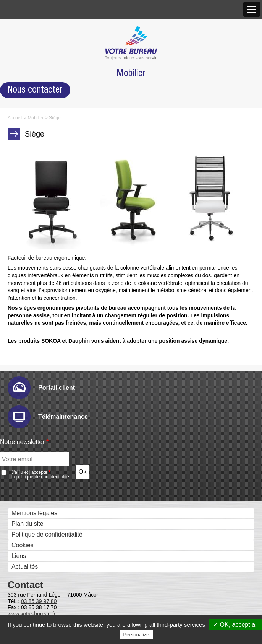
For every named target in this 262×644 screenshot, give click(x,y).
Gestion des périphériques (45, 305)
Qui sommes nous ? (37, 31)
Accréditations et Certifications (51, 138)
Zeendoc (34, 520)
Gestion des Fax (32, 205)
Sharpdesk (36, 445)
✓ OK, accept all (235, 625)
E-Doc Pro (36, 498)
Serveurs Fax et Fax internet (48, 596)
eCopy (31, 391)
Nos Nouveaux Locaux (53, 84)
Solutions (22, 295)
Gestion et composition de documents (61, 434)
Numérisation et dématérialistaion (55, 380)
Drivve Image (40, 401)
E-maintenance (42, 326)
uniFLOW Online (44, 552)
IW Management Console (56, 358)
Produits (21, 163)
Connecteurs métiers (50, 423)
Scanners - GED (32, 194)
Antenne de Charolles (51, 116)
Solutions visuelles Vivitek (57, 269)
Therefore (35, 509)
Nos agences (27, 73)
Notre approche (31, 63)
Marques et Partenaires (41, 127)
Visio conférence (32, 281)
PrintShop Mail (42, 466)
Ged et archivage (33, 488)
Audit (29, 315)
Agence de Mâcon (46, 94)
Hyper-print (37, 347)
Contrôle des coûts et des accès (53, 531)
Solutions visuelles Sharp (56, 258)
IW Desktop (38, 455)
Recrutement (27, 149)
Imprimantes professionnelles (49, 227)
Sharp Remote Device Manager (65, 369)
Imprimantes (26, 184)
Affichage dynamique (38, 237)
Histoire (20, 41)
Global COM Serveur (50, 606)
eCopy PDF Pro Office (52, 477)
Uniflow (32, 542)
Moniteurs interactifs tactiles (47, 248)
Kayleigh (33, 574)
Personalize (136, 635)
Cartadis (33, 563)
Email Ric (35, 337)
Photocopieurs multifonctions (49, 173)
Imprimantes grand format (44, 216)
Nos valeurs (26, 52)
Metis (29, 585)
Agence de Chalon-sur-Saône (62, 105)
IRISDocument (42, 412)
